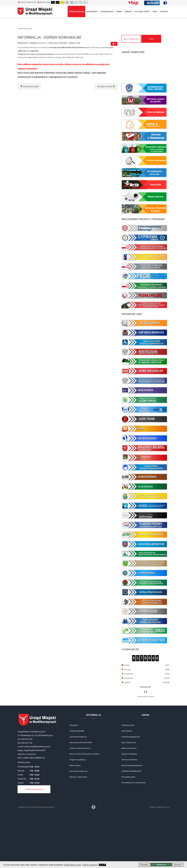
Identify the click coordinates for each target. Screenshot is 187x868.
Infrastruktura (127, 786)
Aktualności (43, 98)
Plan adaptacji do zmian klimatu (133, 838)
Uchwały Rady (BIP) (77, 786)
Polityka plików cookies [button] (72, 865)
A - (77, 2)
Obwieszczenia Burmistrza (80, 803)
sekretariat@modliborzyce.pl (37, 802)
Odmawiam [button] (144, 865)
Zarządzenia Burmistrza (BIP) (81, 798)
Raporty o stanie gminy (78, 832)
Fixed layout (67, 2)
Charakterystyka (128, 780)
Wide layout (72, 2)
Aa (53, 2)
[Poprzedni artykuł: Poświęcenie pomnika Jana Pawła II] (29, 142)
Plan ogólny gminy (128, 832)
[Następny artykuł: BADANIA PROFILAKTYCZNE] (106, 142)
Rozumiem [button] (178, 865)
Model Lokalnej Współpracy (132, 821)
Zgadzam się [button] (161, 865)
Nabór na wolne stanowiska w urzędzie (84, 809)
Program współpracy (78, 815)
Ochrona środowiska (129, 815)
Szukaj (151, 94)
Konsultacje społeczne (78, 826)
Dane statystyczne (129, 798)
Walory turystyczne (129, 803)
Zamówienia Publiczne (78, 792)
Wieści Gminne (75, 821)
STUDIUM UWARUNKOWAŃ (131, 826)
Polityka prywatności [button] (90, 865)
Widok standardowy (27, 2)
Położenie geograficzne (131, 792)
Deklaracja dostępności (34, 844)
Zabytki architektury (129, 809)
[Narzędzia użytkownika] (114, 99)
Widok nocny (44, 2)
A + (85, 2)
